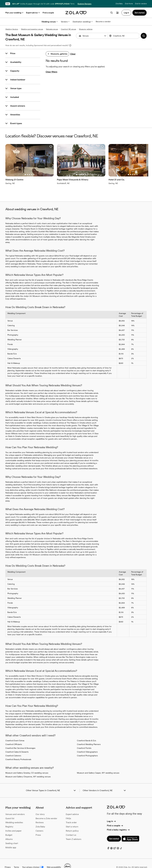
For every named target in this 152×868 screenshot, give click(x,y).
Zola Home (129, 4)
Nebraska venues (52, 29)
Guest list (10, 811)
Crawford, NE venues (68, 29)
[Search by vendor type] (92, 36)
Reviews (40, 815)
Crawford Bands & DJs (86, 733)
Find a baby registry (118, 822)
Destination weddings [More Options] (83, 22)
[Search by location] (124, 36)
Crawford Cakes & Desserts (17, 745)
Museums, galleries (86, 29)
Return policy (72, 824)
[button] (105, 36)
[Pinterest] (111, 842)
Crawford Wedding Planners (89, 737)
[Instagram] (118, 842)
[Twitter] (115, 842)
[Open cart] (117, 13)
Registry (9, 819)
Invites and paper (13, 824)
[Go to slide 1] (20, 167)
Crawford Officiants (14, 737)
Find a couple (48, 13)
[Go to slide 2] (22, 167)
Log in (112, 814)
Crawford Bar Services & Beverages (20, 741)
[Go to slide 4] (26, 167)
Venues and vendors (15, 807)
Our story (40, 807)
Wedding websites (14, 815)
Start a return (72, 819)
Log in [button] (126, 13)
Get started (114, 832)
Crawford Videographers (87, 745)
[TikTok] (121, 842)
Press (38, 828)
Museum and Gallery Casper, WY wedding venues (98, 766)
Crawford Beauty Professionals (18, 752)
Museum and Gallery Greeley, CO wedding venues (27, 766)
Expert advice (33, 13)
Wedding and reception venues (32, 29)
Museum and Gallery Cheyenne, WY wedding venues (28, 769)
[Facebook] (108, 842)
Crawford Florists (84, 741)
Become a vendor (103, 22)
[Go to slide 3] (24, 167)
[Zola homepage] (76, 13)
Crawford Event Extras (15, 733)
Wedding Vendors (12, 29)
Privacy (8, 860)
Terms (72, 4)
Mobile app (11, 840)
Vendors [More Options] (65, 22)
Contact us (71, 828)
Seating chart (12, 836)
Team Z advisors (74, 832)
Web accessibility (54, 860)
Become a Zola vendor (46, 811)
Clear (73, 54)
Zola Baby (119, 4)
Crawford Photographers (87, 748)
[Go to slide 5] (28, 167)
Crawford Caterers (13, 748)
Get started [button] (140, 13)
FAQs (68, 811)
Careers (39, 824)
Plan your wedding (15, 13)
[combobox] (124, 36)
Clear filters (51, 72)
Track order (71, 815)
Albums (9, 832)
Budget (9, 828)
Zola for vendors (141, 4)
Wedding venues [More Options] (50, 22)
